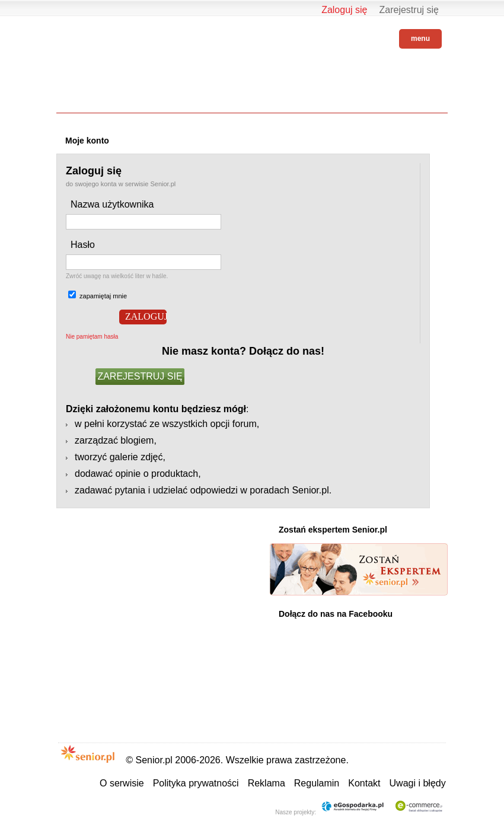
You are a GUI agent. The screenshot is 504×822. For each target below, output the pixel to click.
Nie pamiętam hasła (92, 337)
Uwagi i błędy (418, 783)
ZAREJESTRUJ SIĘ (140, 376)
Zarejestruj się (409, 10)
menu (420, 39)
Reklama (267, 783)
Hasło (83, 245)
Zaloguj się (344, 10)
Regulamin (317, 783)
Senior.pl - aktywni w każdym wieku (89, 37)
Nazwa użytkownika (112, 204)
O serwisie (122, 783)
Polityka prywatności (196, 783)
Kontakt (364, 783)
